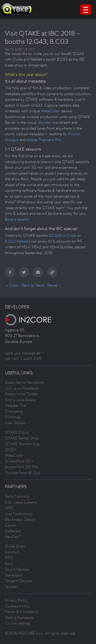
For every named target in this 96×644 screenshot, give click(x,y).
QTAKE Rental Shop (22, 438)
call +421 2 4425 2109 (23, 359)
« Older (13, 285)
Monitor (45, 122)
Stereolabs (14, 575)
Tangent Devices (19, 581)
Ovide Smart (15, 546)
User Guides (15, 423)
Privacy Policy (16, 600)
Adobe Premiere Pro (44, 140)
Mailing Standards (19, 618)
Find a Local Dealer (21, 400)
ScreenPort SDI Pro (22, 467)
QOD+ (11, 450)
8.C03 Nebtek (17, 241)
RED (9, 558)
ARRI (9, 508)
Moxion (74, 134)
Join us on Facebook (22, 388)
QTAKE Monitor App (22, 444)
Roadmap (13, 417)
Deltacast (13, 531)
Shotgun (12, 140)
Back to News (33, 285)
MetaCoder (51, 111)
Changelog (14, 411)
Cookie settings (18, 623)
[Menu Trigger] (86, 9)
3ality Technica (17, 496)
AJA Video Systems (21, 502)
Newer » (54, 285)
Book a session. (17, 219)
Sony (9, 564)
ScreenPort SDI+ (19, 461)
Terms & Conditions (21, 612)
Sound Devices (17, 569)
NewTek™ (13, 537)
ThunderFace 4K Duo (23, 473)
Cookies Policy (17, 606)
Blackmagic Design (20, 519)
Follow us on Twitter (22, 394)
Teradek (12, 587)
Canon (10, 525)
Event (30, 49)
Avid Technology (19, 514)
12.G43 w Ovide (63, 235)
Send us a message (20, 353)
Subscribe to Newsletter (25, 382)
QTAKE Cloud (17, 432)
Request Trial (16, 405)
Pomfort (12, 552)
